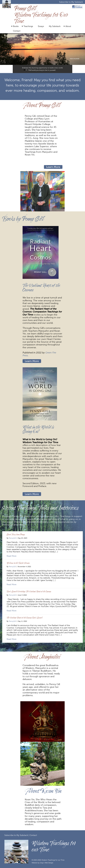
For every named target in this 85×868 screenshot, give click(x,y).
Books (16, 26)
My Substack (55, 26)
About (68, 26)
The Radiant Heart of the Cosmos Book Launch (25, 618)
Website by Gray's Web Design (42, 863)
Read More (12, 556)
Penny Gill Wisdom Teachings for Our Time (41, 15)
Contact (17, 31)
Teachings (28, 26)
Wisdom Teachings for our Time (54, 846)
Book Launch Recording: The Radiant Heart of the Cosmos (29, 591)
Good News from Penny (16, 534)
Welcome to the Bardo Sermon (18, 563)
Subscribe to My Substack (71, 2)
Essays (41, 26)
